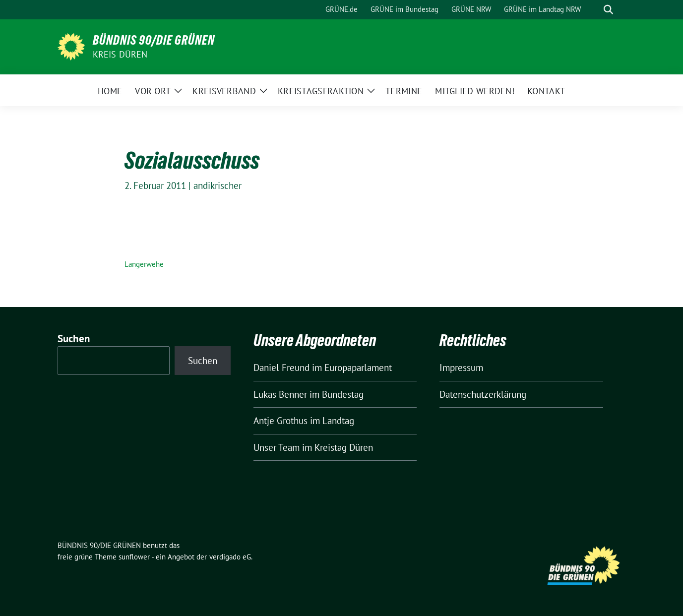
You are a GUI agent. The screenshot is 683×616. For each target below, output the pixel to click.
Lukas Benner (280, 394)
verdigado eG (230, 557)
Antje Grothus (280, 421)
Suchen (74, 339)
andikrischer (217, 185)
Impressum (461, 368)
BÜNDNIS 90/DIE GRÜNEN (154, 40)
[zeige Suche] (608, 10)
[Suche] (594, 10)
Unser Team (277, 447)
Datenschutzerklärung (483, 394)
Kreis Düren (120, 54)
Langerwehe (144, 264)
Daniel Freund (281, 368)
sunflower (134, 557)
